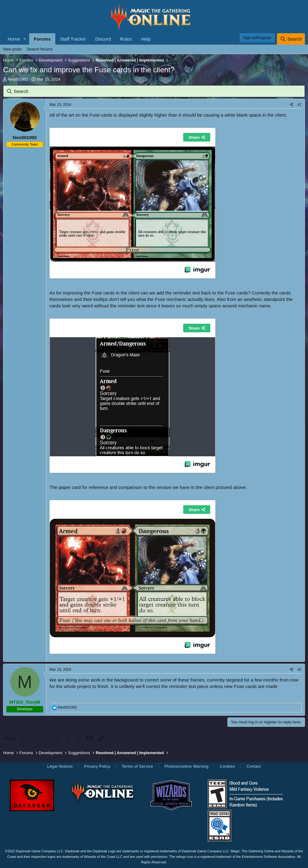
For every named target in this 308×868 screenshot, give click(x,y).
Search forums (40, 49)
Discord (103, 39)
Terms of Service (137, 766)
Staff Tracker (73, 39)
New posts (12, 49)
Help (146, 39)
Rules (126, 39)
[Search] (291, 39)
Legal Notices (60, 766)
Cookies (227, 766)
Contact (253, 766)
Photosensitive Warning (186, 766)
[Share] (292, 105)
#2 (300, 670)
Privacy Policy (97, 766)
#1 (300, 105)
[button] (25, 39)
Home (14, 39)
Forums (42, 39)
